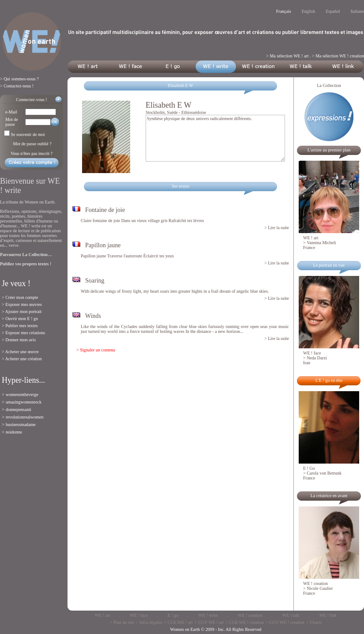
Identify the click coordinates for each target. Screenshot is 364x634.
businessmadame (21, 425)
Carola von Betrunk (324, 473)
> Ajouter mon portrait (22, 311)
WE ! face (139, 615)
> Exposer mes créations (23, 333)
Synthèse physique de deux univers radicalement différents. (215, 138)
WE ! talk (291, 615)
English (309, 11)
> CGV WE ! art (209, 622)
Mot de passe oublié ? (32, 144)
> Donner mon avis (19, 340)
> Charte (314, 622)
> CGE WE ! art (178, 622)
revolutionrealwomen (25, 417)
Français (284, 11)
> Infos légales (149, 622)
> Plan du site (122, 622)
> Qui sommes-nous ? (19, 79)
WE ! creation (250, 615)
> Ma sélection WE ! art (287, 56)
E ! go (173, 615)
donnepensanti (19, 409)
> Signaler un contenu (96, 350)
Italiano (357, 11)
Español (333, 11)
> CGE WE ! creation (245, 622)
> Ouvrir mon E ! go (20, 319)
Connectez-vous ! (31, 100)
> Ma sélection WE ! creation (338, 56)
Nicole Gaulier (320, 588)
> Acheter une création (22, 359)
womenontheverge (22, 394)
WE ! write (208, 615)
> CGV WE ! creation (285, 622)
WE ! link (328, 615)
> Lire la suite (277, 228)
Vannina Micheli (321, 243)
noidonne (14, 432)
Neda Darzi (317, 358)
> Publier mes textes (20, 326)
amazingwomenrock (24, 402)
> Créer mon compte (20, 297)
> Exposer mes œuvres (22, 304)
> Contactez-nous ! (17, 86)
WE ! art (102, 615)
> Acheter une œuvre (20, 352)
